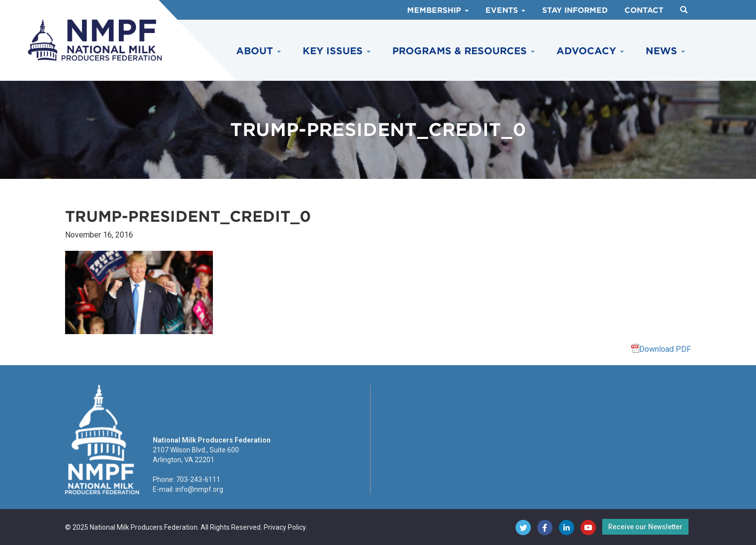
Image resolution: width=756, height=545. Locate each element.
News (665, 51)
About (258, 51)
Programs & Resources (464, 51)
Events (505, 10)
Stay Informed (575, 10)
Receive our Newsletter (645, 527)
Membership (438, 10)
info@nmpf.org (199, 489)
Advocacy (590, 51)
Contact (644, 10)
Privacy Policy (285, 527)
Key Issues (337, 51)
